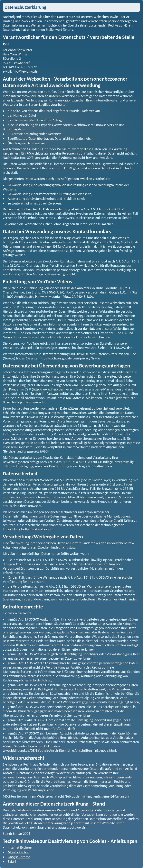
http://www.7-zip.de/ (48, 389)
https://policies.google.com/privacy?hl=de (70, 358)
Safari (12, 862)
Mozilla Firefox (18, 852)
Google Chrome (19, 857)
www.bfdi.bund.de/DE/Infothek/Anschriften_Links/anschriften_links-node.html (59, 751)
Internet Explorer (20, 848)
